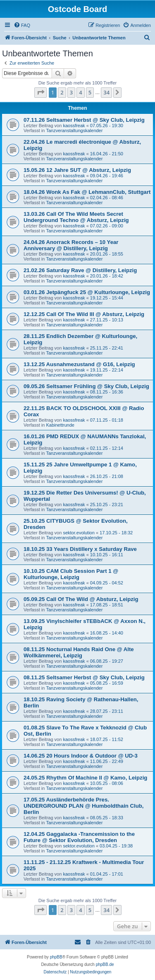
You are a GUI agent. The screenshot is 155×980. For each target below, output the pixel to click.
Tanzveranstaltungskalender (74, 130)
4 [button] (80, 92)
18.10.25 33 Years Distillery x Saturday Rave (80, 549)
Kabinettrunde (60, 425)
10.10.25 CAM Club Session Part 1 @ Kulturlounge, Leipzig (71, 574)
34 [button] (106, 92)
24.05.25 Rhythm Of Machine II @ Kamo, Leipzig (85, 778)
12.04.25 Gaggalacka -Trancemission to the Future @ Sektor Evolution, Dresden (79, 837)
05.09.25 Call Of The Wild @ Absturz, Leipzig (81, 599)
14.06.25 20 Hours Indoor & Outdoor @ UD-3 (81, 756)
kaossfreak (74, 126)
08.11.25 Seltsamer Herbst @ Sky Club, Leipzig (84, 677)
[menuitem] (22, 25)
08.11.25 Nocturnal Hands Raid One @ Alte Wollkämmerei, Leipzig (79, 652)
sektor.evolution (79, 533)
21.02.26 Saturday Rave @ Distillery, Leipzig (80, 270)
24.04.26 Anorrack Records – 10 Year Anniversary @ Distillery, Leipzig (71, 245)
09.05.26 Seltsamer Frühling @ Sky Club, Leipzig (86, 386)
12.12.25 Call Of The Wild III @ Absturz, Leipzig (84, 314)
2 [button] (62, 92)
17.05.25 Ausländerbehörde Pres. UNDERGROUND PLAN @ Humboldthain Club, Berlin (84, 806)
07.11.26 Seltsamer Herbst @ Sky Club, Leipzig (84, 120)
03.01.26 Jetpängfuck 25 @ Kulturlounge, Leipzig (87, 292)
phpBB (56, 957)
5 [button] (90, 92)
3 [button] (71, 92)
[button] (41, 92)
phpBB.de (105, 964)
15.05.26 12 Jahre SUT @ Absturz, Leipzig (77, 170)
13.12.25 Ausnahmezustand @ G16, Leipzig (79, 364)
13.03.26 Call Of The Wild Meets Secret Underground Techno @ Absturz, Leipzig (76, 217)
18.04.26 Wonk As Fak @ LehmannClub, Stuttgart (87, 192)
